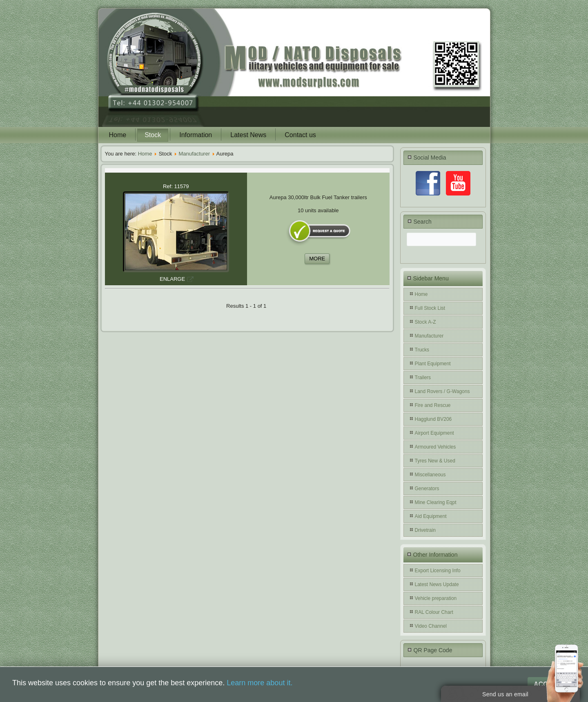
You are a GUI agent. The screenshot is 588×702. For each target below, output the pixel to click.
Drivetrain (425, 530)
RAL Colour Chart (434, 612)
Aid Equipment (431, 516)
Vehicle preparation (436, 598)
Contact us (300, 135)
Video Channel (431, 626)
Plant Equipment (433, 364)
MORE (317, 259)
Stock (153, 135)
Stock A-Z (425, 322)
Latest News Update (437, 584)
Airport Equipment (434, 433)
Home (118, 135)
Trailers (423, 378)
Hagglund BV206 (433, 419)
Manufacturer (194, 154)
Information (196, 135)
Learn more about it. (259, 683)
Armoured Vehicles (435, 447)
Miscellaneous (430, 475)
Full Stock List (430, 308)
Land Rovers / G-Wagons (442, 391)
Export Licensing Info (438, 571)
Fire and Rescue (433, 405)
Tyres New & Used (435, 461)
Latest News (248, 135)
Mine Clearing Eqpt (436, 502)
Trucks (422, 350)
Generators (427, 489)
